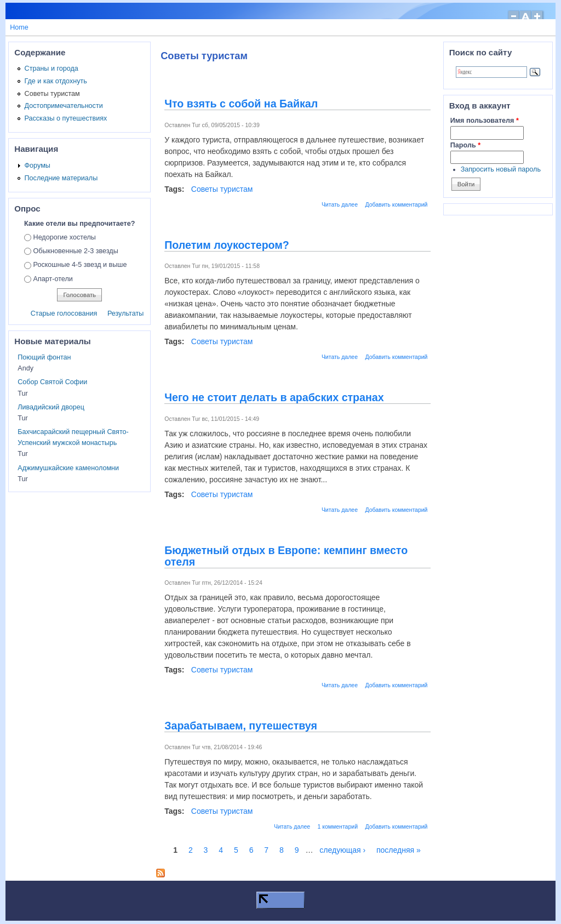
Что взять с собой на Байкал (241, 104)
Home (19, 27)
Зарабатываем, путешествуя (241, 726)
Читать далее (340, 204)
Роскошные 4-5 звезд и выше (80, 265)
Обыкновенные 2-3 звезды (76, 251)
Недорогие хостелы (65, 237)
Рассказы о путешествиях (66, 118)
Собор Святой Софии (52, 382)
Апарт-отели (53, 279)
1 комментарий (338, 826)
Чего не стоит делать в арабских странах (274, 397)
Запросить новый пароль (501, 169)
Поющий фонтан (44, 357)
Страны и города (51, 69)
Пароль (465, 145)
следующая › (342, 850)
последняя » (399, 850)
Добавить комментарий (396, 204)
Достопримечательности (64, 106)
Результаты (125, 313)
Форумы (38, 166)
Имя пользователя (485, 121)
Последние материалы (61, 178)
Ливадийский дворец (51, 407)
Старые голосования (64, 313)
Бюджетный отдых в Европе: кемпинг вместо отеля (286, 556)
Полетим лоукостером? (227, 245)
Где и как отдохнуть (56, 81)
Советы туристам (222, 189)
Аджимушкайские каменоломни (68, 468)
